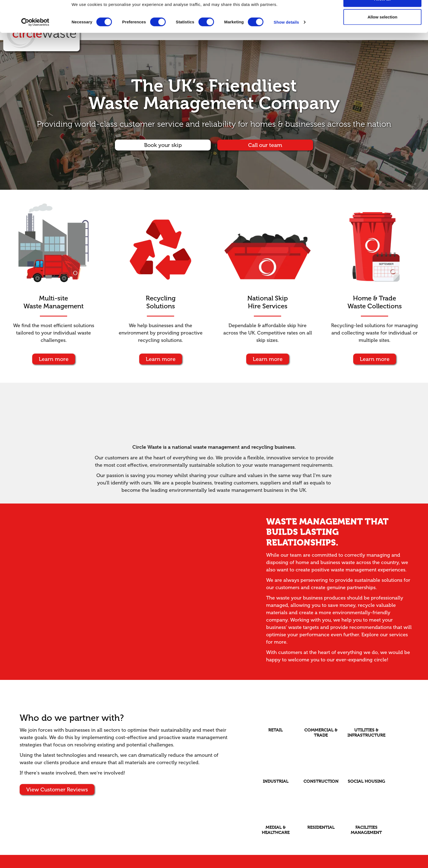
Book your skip (163, 145)
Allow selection (382, 32)
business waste (338, 562)
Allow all (383, 14)
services (399, 635)
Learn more (54, 359)
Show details (286, 37)
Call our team (265, 145)
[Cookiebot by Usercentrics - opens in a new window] (35, 38)
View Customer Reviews (57, 789)
